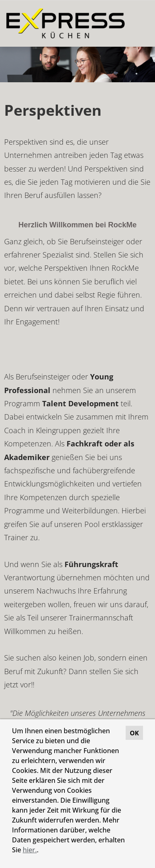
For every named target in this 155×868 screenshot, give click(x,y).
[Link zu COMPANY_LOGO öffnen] (66, 23)
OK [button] (134, 733)
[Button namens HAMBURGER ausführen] (135, 23)
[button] (41, 851)
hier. (30, 850)
